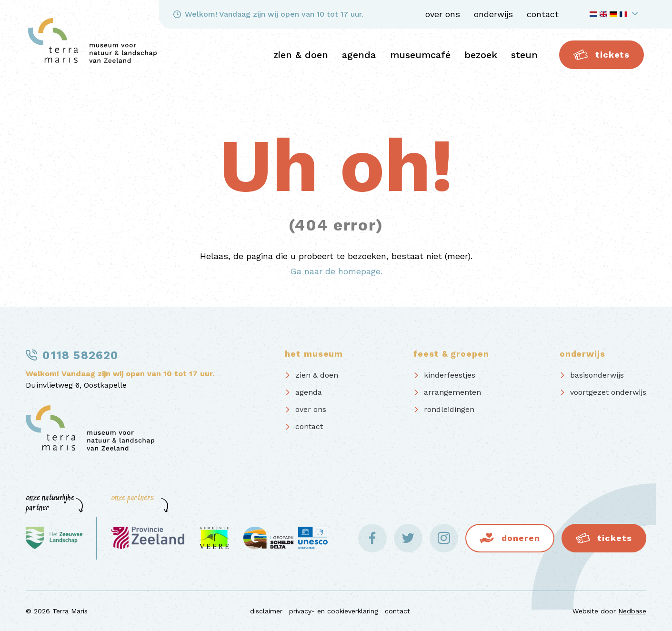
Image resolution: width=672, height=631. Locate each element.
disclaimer (266, 611)
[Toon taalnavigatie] (615, 14)
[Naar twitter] (408, 538)
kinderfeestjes (450, 375)
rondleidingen (449, 409)
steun (524, 55)
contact (543, 14)
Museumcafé (420, 55)
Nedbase (632, 611)
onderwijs (493, 14)
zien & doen (301, 55)
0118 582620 (80, 355)
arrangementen (452, 392)
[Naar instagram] (444, 538)
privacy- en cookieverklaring (334, 611)
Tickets (602, 55)
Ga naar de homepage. (336, 271)
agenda (359, 55)
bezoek (481, 55)
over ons (443, 14)
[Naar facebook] (372, 538)
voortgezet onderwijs (608, 392)
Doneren (521, 538)
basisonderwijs (597, 375)
